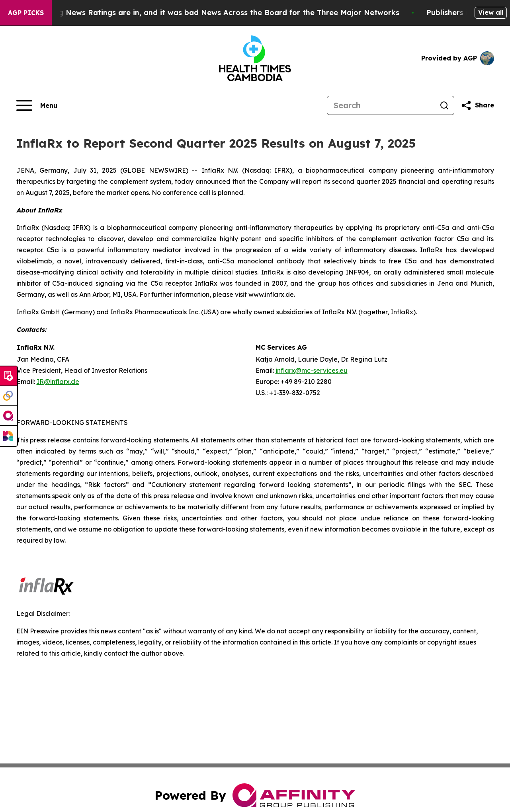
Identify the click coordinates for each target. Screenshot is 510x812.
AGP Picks (26, 13)
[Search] (381, 105)
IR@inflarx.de (58, 382)
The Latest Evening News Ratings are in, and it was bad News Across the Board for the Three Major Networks (209, 13)
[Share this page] (477, 105)
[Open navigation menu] (37, 105)
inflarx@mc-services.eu (312, 370)
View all (491, 12)
